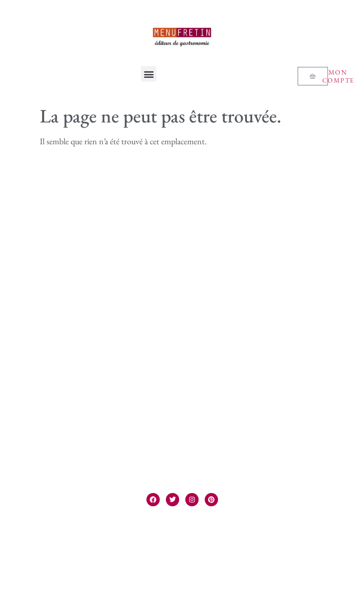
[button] (149, 74)
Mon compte (338, 76)
